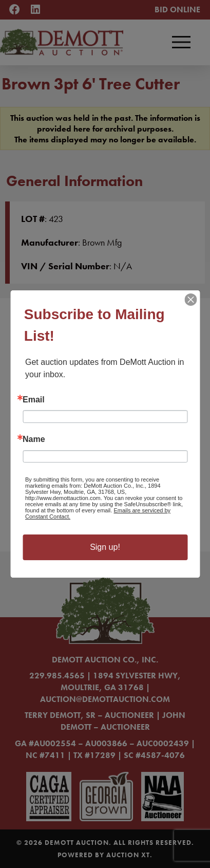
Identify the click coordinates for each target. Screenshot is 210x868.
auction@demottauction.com (105, 699)
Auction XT (128, 855)
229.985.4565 (57, 676)
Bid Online (177, 10)
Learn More (61, 506)
